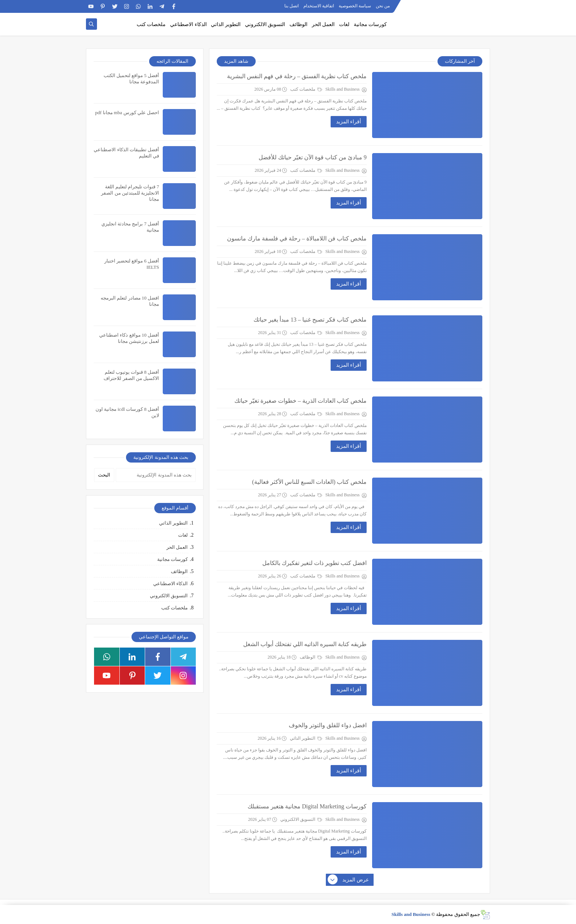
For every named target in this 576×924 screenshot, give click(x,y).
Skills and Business (411, 914)
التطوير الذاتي (226, 24)
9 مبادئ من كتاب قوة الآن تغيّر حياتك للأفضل (313, 157)
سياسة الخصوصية (355, 6)
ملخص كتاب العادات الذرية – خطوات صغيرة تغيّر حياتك (300, 401)
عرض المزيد (349, 880)
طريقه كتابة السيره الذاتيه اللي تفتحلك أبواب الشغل (305, 644)
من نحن (383, 6)
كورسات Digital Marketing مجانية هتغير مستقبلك (307, 806)
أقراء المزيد (349, 122)
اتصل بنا (291, 6)
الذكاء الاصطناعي (188, 24)
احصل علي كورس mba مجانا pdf (127, 113)
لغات (344, 24)
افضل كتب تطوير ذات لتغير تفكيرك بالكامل (314, 563)
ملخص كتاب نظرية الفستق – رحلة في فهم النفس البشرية (297, 76)
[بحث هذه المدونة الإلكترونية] (156, 475)
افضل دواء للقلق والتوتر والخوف (328, 725)
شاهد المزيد (236, 61)
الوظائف (298, 24)
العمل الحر (323, 24)
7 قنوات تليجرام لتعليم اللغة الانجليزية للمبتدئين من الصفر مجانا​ (130, 193)
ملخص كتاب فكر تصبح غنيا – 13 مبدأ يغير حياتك (310, 320)
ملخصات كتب (151, 24)
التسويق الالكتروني (265, 24)
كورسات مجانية (370, 24)
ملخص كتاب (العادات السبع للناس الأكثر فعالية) (309, 482)
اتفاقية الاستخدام (319, 6)
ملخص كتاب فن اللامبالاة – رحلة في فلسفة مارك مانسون (297, 238)
